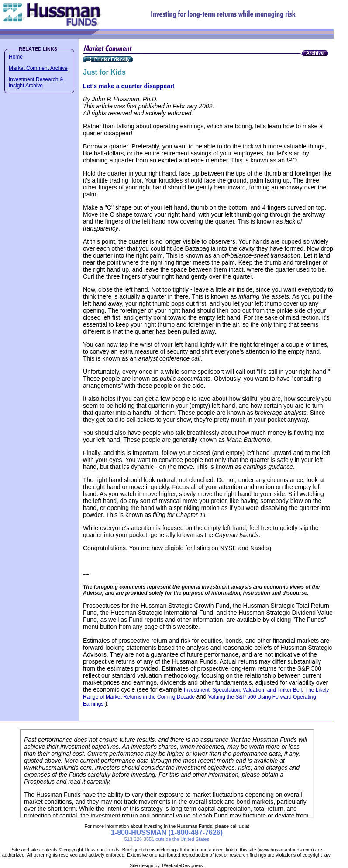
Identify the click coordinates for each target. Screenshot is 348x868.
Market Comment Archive (38, 68)
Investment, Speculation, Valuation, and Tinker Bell (243, 690)
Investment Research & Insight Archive (36, 83)
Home (16, 57)
